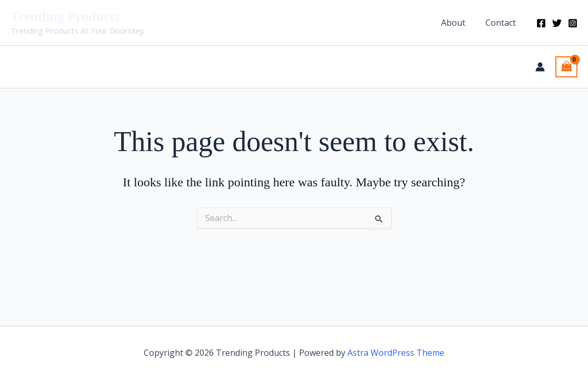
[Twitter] (557, 23)
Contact (502, 23)
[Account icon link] (540, 67)
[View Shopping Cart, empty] (566, 67)
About (458, 23)
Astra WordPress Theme (396, 353)
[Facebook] (541, 23)
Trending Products (65, 17)
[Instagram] (573, 23)
